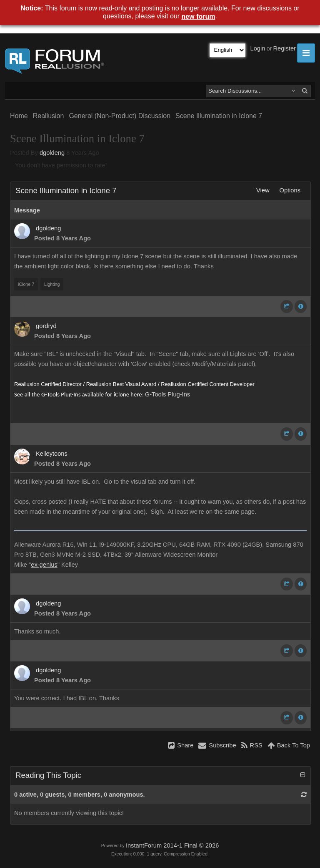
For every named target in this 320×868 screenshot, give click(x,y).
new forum (199, 16)
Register (284, 48)
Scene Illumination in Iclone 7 (219, 116)
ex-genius (44, 565)
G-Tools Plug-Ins (167, 394)
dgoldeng (52, 153)
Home (19, 116)
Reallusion (49, 116)
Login (258, 48)
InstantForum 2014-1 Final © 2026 (172, 845)
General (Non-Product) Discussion (120, 116)
